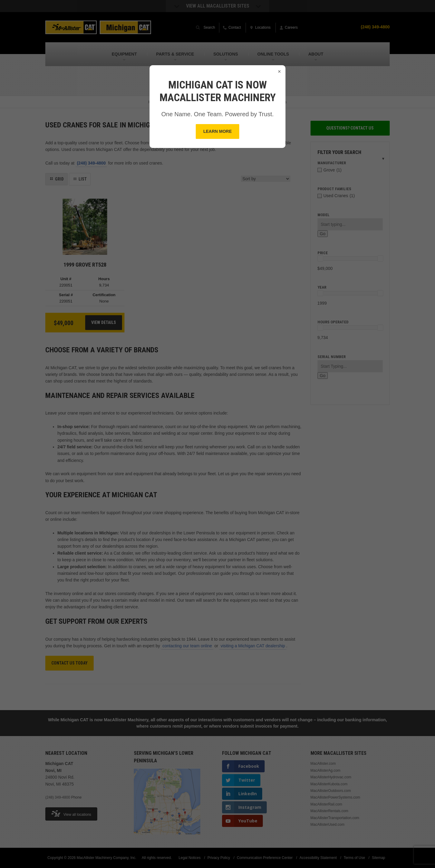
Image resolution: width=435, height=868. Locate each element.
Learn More (217, 131)
